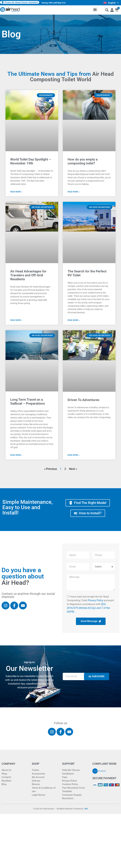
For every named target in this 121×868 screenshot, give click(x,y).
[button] (95, 10)
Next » (73, 469)
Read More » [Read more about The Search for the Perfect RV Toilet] (74, 320)
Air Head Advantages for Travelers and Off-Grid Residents (28, 275)
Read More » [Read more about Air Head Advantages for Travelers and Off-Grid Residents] (16, 320)
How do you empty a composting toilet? (83, 161)
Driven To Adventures (84, 400)
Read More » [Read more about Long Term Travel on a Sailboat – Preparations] (16, 455)
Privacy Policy (96, 600)
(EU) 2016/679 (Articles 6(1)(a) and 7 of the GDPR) (88, 608)
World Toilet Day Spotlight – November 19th (31, 161)
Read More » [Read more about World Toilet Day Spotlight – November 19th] (16, 192)
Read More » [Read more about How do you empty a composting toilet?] (74, 192)
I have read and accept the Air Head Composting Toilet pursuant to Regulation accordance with (90, 604)
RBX (86, 809)
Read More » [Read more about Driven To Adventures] (74, 455)
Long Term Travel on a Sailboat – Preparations (28, 402)
